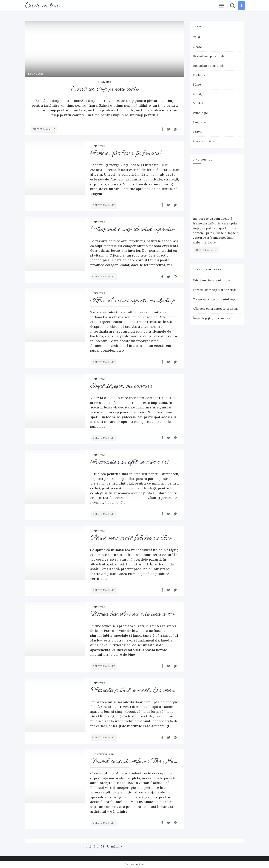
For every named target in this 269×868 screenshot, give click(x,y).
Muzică (198, 103)
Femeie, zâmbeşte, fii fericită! (126, 153)
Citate (197, 47)
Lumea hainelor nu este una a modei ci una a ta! (135, 614)
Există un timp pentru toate (105, 89)
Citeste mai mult (44, 129)
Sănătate (199, 122)
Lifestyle (98, 146)
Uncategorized (102, 755)
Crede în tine (43, 5)
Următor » (115, 846)
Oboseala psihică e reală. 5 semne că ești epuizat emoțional (135, 690)
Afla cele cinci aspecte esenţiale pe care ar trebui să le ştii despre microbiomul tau (135, 301)
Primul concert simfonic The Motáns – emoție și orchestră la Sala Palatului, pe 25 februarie (135, 761)
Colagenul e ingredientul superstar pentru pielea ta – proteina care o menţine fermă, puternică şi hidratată (135, 229)
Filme (197, 84)
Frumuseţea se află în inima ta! (130, 462)
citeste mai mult (206, 250)
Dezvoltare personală (209, 56)
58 (103, 846)
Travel (197, 132)
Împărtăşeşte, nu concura (122, 386)
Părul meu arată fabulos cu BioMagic (135, 538)
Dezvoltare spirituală (208, 66)
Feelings (105, 82)
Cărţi (196, 37)
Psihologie (200, 113)
